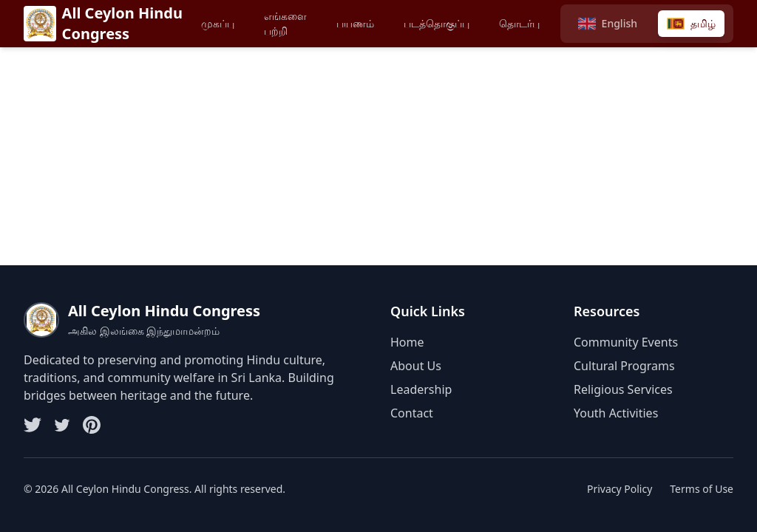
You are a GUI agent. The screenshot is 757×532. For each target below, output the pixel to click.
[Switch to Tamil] (691, 24)
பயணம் (355, 23)
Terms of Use (702, 489)
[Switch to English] (608, 24)
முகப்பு (218, 23)
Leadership (421, 389)
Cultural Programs (624, 366)
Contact (412, 413)
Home (407, 342)
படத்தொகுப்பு (437, 23)
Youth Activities (616, 413)
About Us (416, 366)
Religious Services (623, 389)
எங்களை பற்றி (285, 23)
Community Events (626, 342)
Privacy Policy (619, 489)
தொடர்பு (519, 23)
